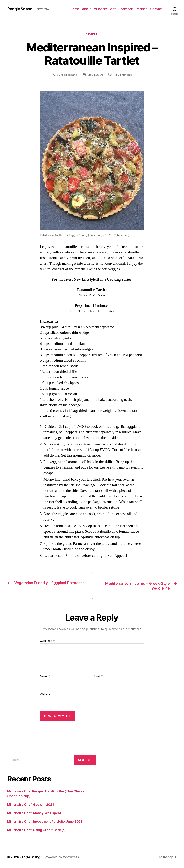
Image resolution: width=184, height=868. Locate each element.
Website (45, 695)
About (86, 9)
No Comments (123, 75)
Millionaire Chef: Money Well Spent (34, 814)
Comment (47, 642)
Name (45, 677)
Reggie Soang (21, 9)
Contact (156, 9)
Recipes (142, 9)
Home (75, 9)
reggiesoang (69, 75)
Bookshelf (126, 9)
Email (98, 677)
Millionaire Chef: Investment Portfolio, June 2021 (45, 822)
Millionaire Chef (105, 9)
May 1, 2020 (95, 75)
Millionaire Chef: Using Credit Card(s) (36, 831)
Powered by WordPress (63, 858)
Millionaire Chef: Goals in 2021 (31, 805)
